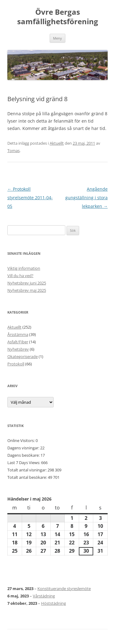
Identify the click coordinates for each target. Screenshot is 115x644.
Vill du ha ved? (20, 276)
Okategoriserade (23, 356)
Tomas (13, 151)
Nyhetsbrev (18, 349)
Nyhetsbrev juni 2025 (27, 283)
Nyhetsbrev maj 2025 (27, 290)
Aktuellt (57, 143)
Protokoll (16, 364)
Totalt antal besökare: (28, 477)
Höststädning (54, 603)
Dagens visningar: (24, 448)
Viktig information (24, 268)
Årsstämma (18, 334)
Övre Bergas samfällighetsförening (58, 17)
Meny (57, 38)
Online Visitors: (21, 440)
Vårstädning (44, 596)
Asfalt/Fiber (18, 342)
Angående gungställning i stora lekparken (86, 198)
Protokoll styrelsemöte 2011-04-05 (30, 198)
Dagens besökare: (24, 455)
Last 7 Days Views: (24, 463)
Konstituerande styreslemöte (64, 589)
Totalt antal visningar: (27, 470)
